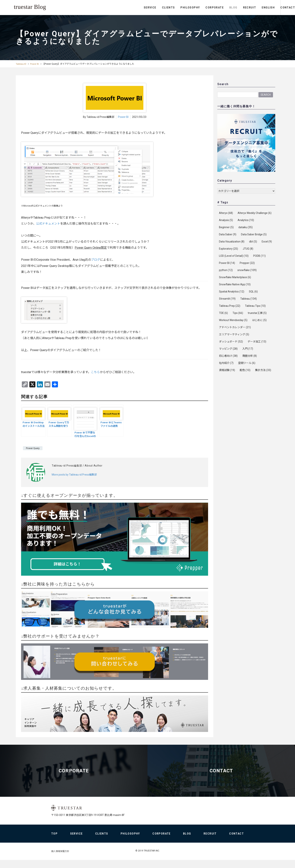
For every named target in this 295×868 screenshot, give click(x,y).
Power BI (35, 64)
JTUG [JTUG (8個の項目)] (248, 249)
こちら (95, 372)
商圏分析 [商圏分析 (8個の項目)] (250, 356)
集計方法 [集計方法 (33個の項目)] (263, 370)
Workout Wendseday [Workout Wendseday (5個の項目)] (233, 320)
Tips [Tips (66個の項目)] (238, 313)
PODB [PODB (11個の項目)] (259, 256)
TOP (54, 842)
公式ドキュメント (48, 224)
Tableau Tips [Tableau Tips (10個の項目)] (255, 306)
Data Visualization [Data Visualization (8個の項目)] (232, 242)
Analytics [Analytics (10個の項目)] (246, 220)
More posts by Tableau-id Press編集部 (74, 475)
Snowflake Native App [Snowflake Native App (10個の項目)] (235, 284)
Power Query (33, 448)
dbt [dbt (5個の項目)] (253, 242)
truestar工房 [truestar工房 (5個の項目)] (257, 313)
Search (266, 95)
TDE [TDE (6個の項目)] (223, 313)
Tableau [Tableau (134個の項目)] (249, 299)
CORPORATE (199, 8)
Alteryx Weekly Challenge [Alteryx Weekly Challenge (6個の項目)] (255, 213)
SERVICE (135, 8)
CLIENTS (153, 8)
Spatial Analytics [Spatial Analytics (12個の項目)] (232, 292)
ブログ (96, 260)
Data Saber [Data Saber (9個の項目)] (228, 234)
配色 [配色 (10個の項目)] (245, 370)
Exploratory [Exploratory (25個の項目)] (228, 249)
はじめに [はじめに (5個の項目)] (259, 320)
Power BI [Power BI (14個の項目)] (227, 263)
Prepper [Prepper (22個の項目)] (247, 263)
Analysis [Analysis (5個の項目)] (226, 220)
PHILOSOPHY (175, 8)
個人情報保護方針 (60, 859)
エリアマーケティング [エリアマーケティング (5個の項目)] (234, 334)
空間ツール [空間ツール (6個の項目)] (247, 363)
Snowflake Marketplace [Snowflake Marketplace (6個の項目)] (235, 277)
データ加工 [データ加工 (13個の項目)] (257, 342)
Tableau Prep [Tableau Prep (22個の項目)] (230, 306)
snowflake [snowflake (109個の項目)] (247, 270)
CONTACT (280, 8)
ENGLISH (253, 8)
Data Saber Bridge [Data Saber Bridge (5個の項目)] (254, 234)
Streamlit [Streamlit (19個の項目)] (227, 299)
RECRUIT (234, 8)
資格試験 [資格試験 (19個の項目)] (227, 370)
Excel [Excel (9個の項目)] (267, 242)
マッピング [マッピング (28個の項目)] (228, 349)
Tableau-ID (21, 64)
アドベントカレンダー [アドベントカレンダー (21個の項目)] (235, 327)
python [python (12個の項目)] (226, 270)
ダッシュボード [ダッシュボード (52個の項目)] (231, 342)
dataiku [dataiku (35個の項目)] (246, 227)
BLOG (218, 8)
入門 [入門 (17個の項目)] (248, 349)
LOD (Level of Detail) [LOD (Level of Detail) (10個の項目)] (234, 256)
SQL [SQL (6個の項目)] (253, 292)
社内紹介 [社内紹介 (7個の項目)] (226, 363)
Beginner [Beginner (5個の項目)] (226, 227)
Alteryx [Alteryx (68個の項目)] (226, 213)
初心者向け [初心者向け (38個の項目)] (228, 356)
